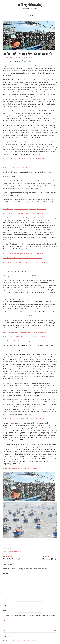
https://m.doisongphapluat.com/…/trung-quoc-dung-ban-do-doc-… (25, 209)
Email (5, 605)
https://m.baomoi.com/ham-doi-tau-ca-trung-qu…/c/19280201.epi (24, 336)
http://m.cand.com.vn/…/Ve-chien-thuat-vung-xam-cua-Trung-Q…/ (24, 159)
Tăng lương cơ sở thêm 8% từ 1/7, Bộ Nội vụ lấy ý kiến (20, 641)
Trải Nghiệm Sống (30, 5)
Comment (7, 573)
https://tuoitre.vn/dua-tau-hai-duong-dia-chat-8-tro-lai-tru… (22, 167)
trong (16, 552)
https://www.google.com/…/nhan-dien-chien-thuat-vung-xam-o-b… (25, 163)
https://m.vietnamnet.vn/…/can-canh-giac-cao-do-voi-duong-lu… (24, 253)
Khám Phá (29, 58)
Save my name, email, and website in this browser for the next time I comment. (30, 616)
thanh (19, 58)
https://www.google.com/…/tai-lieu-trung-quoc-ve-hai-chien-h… (24, 419)
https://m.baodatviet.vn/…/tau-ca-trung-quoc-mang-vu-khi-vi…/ (23, 341)
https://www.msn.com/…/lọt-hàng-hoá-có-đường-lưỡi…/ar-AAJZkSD (25, 262)
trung (20, 552)
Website (6, 611)
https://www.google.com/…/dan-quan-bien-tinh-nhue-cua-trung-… (24, 332)
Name (5, 600)
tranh (12, 552)
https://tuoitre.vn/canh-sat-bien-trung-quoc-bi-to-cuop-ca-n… (23, 468)
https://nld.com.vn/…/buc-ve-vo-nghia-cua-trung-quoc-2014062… (24, 213)
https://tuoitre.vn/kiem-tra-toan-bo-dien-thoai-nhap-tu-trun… (23, 258)
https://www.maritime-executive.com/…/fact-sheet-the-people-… (24, 316)
